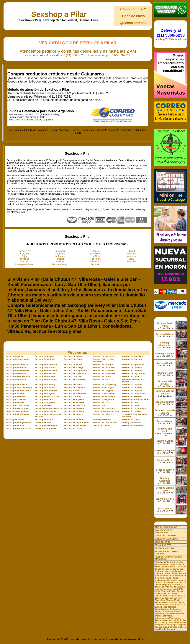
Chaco (96, 251)
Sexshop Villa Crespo (165, 383)
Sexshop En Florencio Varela (136, 399)
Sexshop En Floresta (74, 402)
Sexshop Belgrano (165, 451)
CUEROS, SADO (163, 542)
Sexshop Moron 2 (165, 499)
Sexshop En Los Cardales (76, 422)
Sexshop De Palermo (45, 356)
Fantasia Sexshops (102, 419)
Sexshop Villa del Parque (165, 392)
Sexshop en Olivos (73, 428)
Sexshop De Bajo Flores (133, 373)
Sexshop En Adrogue (103, 364)
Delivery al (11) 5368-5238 (171, 33)
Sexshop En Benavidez (104, 373)
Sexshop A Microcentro (104, 393)
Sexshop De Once (15, 356)
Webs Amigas (78, 353)
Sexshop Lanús (165, 441)
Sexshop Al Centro (73, 385)
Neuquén (60, 259)
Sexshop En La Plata (74, 411)
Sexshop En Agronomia (133, 364)
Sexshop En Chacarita (75, 388)
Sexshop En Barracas (132, 370)
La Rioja (96, 256)
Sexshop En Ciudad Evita (18, 390)
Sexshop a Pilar (59, 14)
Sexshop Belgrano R (16, 379)
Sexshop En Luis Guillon (105, 422)
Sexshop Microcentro (165, 344)
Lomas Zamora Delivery (17, 411)
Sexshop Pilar (165, 509)
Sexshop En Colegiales (75, 393)
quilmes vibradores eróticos (49, 408)
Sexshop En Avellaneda (17, 370)
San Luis (60, 262)
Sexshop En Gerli (130, 402)
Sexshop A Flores (72, 396)
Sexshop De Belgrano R (75, 370)
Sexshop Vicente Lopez (165, 489)
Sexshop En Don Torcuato (48, 396)
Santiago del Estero (25, 264)
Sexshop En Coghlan (132, 390)
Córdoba (24, 254)
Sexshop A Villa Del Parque (19, 388)
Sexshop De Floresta (132, 359)
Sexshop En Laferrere (103, 414)
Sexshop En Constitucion (134, 393)
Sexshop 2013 (99, 405)
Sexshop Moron (165, 421)
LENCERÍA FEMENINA (166, 536)
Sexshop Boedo (165, 363)
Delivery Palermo (43, 422)
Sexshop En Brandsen (75, 379)
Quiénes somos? (133, 23)
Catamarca (60, 251)
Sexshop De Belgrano (17, 373)
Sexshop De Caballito (132, 367)
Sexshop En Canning (45, 385)
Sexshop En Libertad (74, 419)
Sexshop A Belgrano (45, 402)
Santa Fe (131, 262)
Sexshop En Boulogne (46, 379)
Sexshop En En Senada (104, 396)
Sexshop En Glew (43, 405)
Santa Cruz (96, 262)
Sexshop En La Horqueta (134, 408)
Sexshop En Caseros (132, 385)
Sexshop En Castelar (45, 388)
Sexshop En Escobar (132, 396)
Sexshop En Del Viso (16, 396)
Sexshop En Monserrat (75, 425)
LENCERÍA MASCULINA (166, 539)
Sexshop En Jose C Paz (104, 408)
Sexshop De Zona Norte (17, 359)
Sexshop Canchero (73, 376)
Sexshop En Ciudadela (46, 390)
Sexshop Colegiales (165, 480)
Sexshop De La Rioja (45, 359)
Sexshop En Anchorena (104, 367)
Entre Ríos (96, 254)
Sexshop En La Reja (131, 411)
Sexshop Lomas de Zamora (165, 412)
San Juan (25, 262)
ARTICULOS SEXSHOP (166, 527)
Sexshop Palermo (165, 334)
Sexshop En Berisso (45, 376)
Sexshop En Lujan (15, 425)
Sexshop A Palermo (15, 393)
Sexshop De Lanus (73, 356)
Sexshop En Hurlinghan (17, 408)
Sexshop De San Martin (133, 356)
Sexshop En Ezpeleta (74, 399)
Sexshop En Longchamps (18, 422)
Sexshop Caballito (165, 354)
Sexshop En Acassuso (17, 364)
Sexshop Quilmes (165, 402)
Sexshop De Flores (73, 364)
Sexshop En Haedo (131, 405)
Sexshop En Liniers (131, 419)
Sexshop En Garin (101, 402)
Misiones (25, 259)
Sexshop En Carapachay (104, 385)
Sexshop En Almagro (74, 367)
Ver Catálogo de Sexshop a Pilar (78, 43)
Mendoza (131, 256)
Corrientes (60, 254)
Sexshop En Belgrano (45, 373)
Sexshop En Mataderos (46, 425)
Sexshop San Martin (165, 430)
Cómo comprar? (133, 9)
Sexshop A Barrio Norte (17, 405)
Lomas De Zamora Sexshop (106, 411)
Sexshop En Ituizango (74, 408)
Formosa (131, 254)
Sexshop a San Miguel (103, 388)
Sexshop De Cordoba (45, 367)
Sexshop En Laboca (74, 414)
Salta (131, 259)
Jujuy (24, 256)
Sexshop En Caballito (16, 385)
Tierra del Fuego (60, 264)
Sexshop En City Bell (132, 388)
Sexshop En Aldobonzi (17, 367)
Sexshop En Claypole (103, 390)
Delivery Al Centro (101, 425)
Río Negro (96, 259)
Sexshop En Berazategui (18, 376)
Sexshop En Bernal (102, 376)
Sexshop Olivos (165, 460)
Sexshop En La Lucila (45, 411)
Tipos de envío (133, 16)
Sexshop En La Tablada (17, 414)
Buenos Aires (25, 251)
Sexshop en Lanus (15, 419)
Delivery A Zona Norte (45, 428)
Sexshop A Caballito (16, 399)
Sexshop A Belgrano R (104, 399)
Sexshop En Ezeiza (44, 399)
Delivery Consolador (131, 422)
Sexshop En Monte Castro (19, 428)
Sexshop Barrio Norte (165, 325)
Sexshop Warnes (165, 470)
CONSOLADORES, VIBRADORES (164, 531)
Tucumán (96, 264)
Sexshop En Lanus (44, 419)
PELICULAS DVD (163, 545)
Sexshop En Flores (15, 402)
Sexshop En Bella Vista (75, 373)
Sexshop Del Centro (74, 359)
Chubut (131, 251)
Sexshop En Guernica (74, 405)
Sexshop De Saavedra (103, 356)
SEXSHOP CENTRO (164, 548)
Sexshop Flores (165, 373)
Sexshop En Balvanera (46, 370)
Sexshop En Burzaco (103, 379)
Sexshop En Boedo (131, 376)
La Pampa (60, 256)
